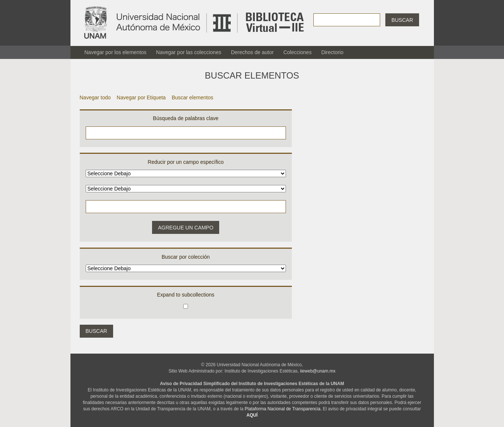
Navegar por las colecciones (189, 52)
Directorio (332, 52)
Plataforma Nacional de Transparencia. (283, 409)
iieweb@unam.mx (318, 371)
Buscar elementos (192, 97)
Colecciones (297, 52)
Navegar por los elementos (116, 52)
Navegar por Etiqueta (141, 97)
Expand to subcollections (186, 295)
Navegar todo (95, 97)
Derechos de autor (252, 52)
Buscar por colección (186, 257)
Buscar (402, 20)
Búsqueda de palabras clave (186, 118)
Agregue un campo (186, 228)
